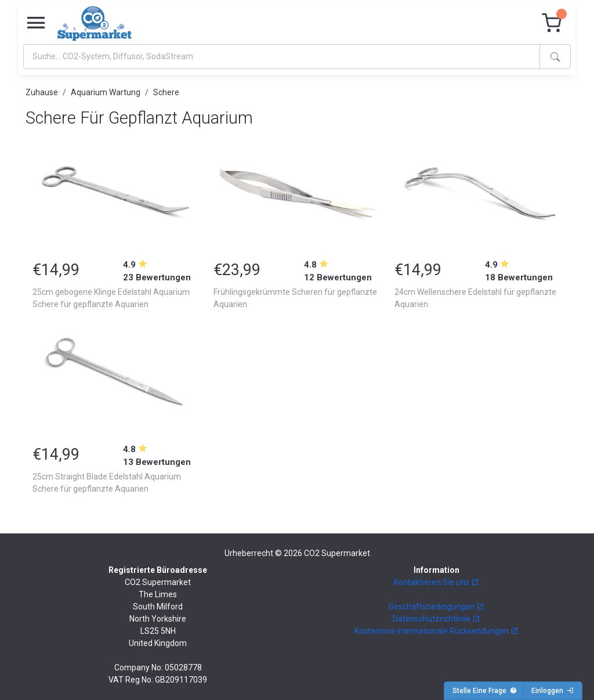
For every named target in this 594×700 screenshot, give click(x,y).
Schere (166, 92)
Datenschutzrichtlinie (437, 619)
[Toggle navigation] (36, 23)
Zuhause (42, 92)
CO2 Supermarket (337, 553)
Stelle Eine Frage (485, 691)
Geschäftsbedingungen (437, 607)
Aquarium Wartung (106, 92)
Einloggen (553, 691)
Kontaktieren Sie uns (437, 582)
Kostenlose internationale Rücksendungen (437, 631)
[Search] (282, 57)
